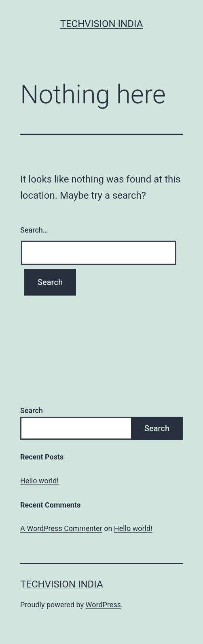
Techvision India (102, 24)
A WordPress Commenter (61, 528)
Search (32, 410)
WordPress (103, 605)
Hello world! (39, 481)
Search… (34, 230)
